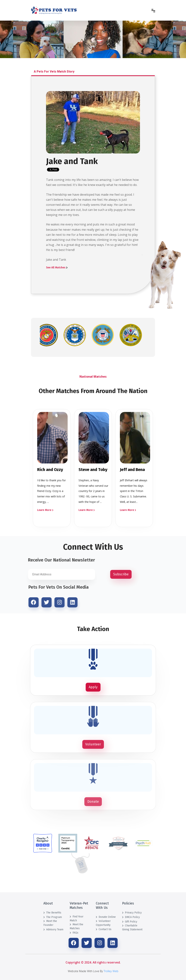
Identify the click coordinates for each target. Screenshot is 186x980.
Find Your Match (77, 919)
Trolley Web (111, 971)
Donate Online (106, 917)
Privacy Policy (132, 913)
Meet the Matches (76, 926)
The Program (53, 917)
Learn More (45, 510)
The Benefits (52, 913)
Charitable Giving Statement (132, 928)
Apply (93, 687)
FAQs (74, 933)
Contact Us (104, 929)
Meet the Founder (50, 923)
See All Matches (57, 268)
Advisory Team (53, 929)
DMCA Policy (131, 917)
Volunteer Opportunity (103, 923)
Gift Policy (130, 922)
